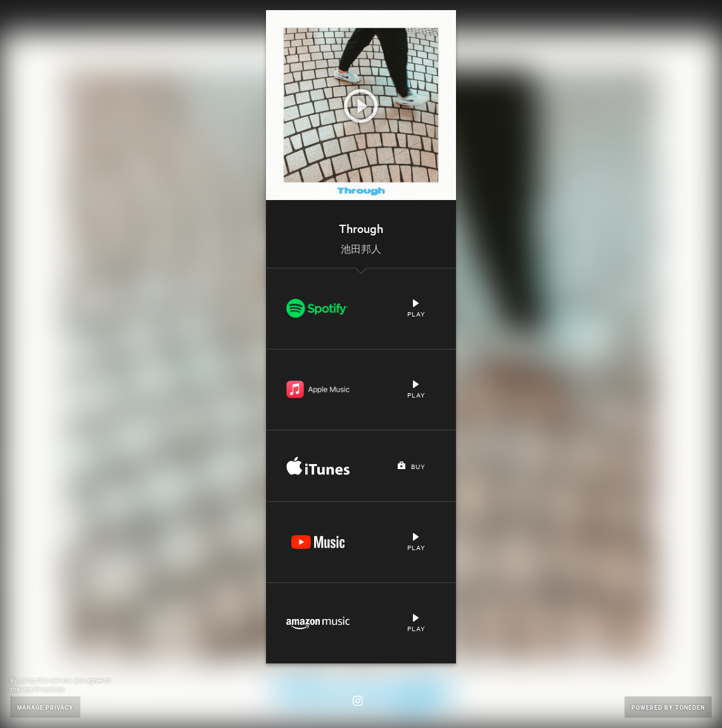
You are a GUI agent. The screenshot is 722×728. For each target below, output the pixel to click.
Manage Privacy (45, 707)
